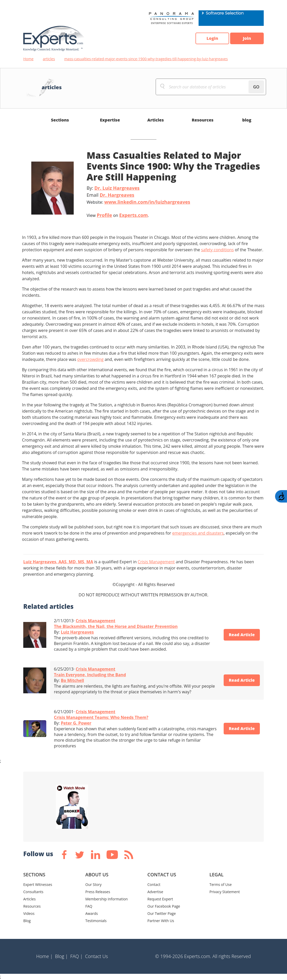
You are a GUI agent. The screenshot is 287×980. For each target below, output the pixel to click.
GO (256, 87)
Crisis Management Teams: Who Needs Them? (101, 717)
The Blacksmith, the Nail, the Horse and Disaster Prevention (116, 626)
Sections (60, 120)
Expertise (110, 120)
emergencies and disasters (198, 533)
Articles (156, 120)
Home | (44, 956)
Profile (104, 215)
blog (247, 120)
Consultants (33, 892)
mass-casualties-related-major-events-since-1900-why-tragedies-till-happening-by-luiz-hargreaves (146, 59)
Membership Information (107, 899)
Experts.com (134, 215)
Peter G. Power (76, 723)
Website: (138, 202)
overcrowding (90, 359)
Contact (154, 884)
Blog (27, 921)
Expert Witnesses (38, 884)
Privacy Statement (225, 892)
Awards (92, 913)
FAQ (89, 906)
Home (28, 59)
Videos (29, 913)
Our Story (93, 884)
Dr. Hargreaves (117, 195)
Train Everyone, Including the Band (90, 675)
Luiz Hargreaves (77, 632)
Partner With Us (161, 921)
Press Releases (98, 892)
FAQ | (77, 956)
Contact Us (97, 956)
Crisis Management (156, 562)
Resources (202, 120)
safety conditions (218, 250)
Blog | (62, 956)
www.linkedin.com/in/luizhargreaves (147, 202)
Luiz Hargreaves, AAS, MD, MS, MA (58, 562)
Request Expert (160, 899)
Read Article (242, 635)
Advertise (155, 892)
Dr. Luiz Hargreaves (117, 188)
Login (212, 39)
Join (247, 39)
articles (49, 59)
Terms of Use (221, 884)
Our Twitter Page (162, 913)
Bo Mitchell (72, 680)
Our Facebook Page (164, 906)
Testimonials (96, 921)
